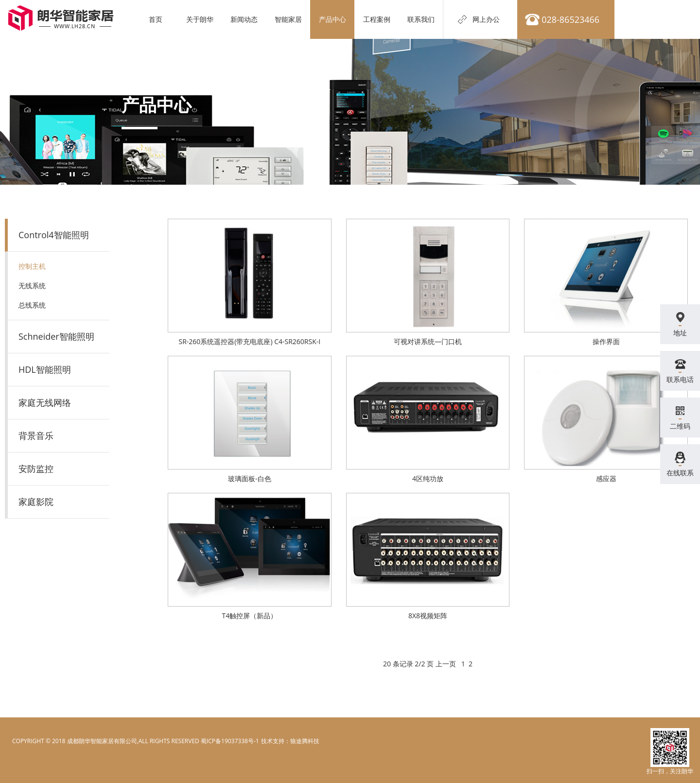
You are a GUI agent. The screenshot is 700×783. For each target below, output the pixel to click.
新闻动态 (245, 19)
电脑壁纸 (272, 741)
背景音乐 (36, 435)
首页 (157, 19)
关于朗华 (201, 19)
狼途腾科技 (305, 741)
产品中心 (334, 19)
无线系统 (32, 286)
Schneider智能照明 (56, 336)
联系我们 (422, 19)
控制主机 (32, 266)
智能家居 (290, 19)
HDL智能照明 (45, 369)
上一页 (446, 664)
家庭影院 (36, 502)
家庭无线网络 (45, 402)
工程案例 (378, 19)
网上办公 (488, 19)
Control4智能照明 (54, 235)
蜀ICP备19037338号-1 (230, 741)
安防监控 (36, 469)
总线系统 (32, 305)
